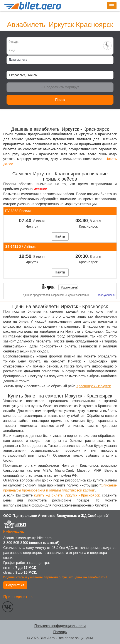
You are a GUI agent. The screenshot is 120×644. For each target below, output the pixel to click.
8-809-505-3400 (16, 543)
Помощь (60, 632)
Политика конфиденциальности (60, 626)
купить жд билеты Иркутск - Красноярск (67, 495)
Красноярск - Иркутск (94, 386)
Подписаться (15, 585)
